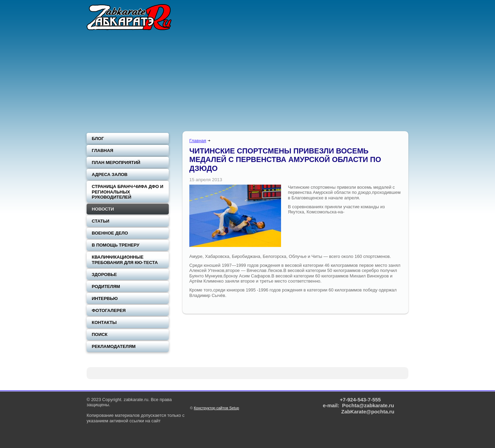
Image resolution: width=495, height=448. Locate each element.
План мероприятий (116, 163)
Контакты (104, 322)
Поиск (100, 334)
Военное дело (110, 233)
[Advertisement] (247, 82)
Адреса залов (110, 175)
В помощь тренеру (116, 245)
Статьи (100, 221)
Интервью (105, 298)
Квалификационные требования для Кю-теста (125, 260)
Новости (103, 209)
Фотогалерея (109, 310)
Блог (98, 139)
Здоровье (104, 275)
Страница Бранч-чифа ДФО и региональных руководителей (128, 192)
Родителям (106, 287)
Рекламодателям (114, 346)
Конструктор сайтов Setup (216, 408)
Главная (198, 141)
